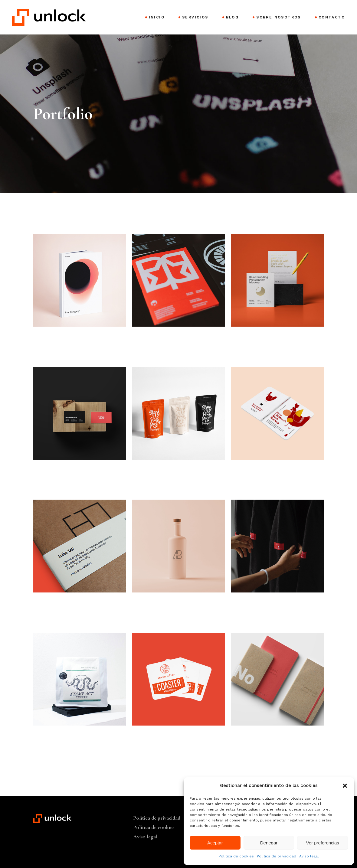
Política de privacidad (277, 856)
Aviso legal (309, 856)
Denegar (269, 843)
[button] (345, 786)
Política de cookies (236, 856)
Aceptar (215, 843)
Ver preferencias (323, 843)
